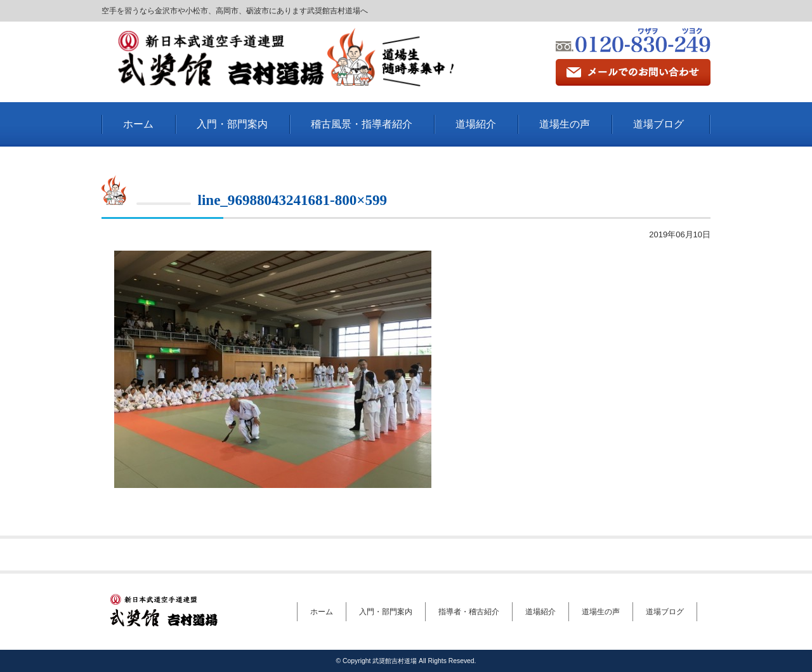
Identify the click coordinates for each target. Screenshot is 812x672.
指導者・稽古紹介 (469, 612)
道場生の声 (565, 124)
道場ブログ (658, 124)
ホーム (138, 124)
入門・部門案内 (232, 124)
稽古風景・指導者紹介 (362, 124)
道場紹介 (476, 124)
